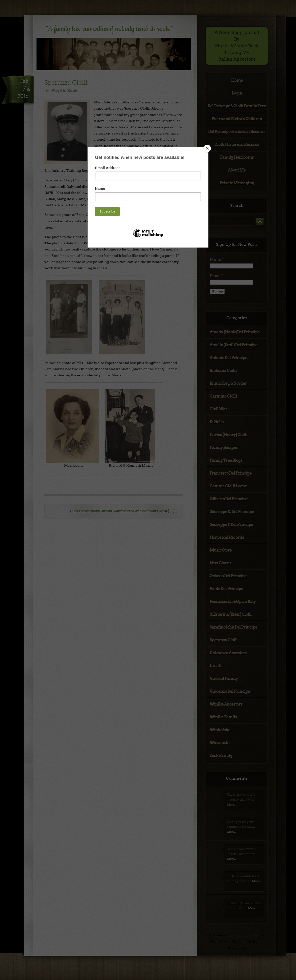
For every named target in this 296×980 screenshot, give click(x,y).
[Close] (207, 148)
